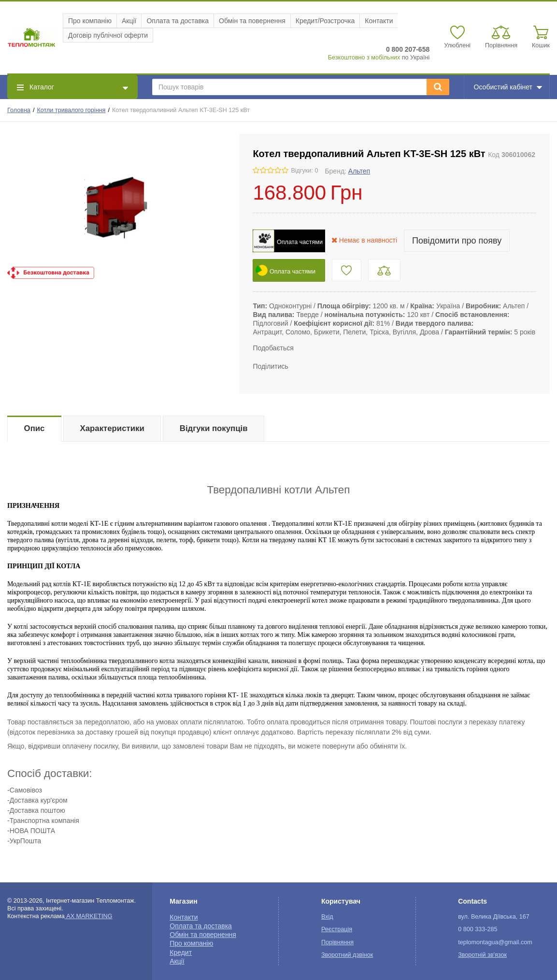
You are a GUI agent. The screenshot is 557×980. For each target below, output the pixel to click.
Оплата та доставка (178, 21)
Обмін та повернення (252, 21)
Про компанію (90, 21)
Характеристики (112, 428)
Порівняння (337, 942)
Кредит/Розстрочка (325, 21)
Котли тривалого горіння (71, 110)
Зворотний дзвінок (347, 955)
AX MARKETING (89, 916)
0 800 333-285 (478, 929)
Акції (129, 21)
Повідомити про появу (457, 241)
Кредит (181, 952)
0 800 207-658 (408, 49)
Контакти (379, 21)
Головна (19, 110)
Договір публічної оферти (108, 35)
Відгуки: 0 (304, 171)
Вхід (327, 917)
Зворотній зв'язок (482, 955)
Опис (35, 428)
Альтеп (359, 171)
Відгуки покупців (214, 428)
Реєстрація (337, 929)
